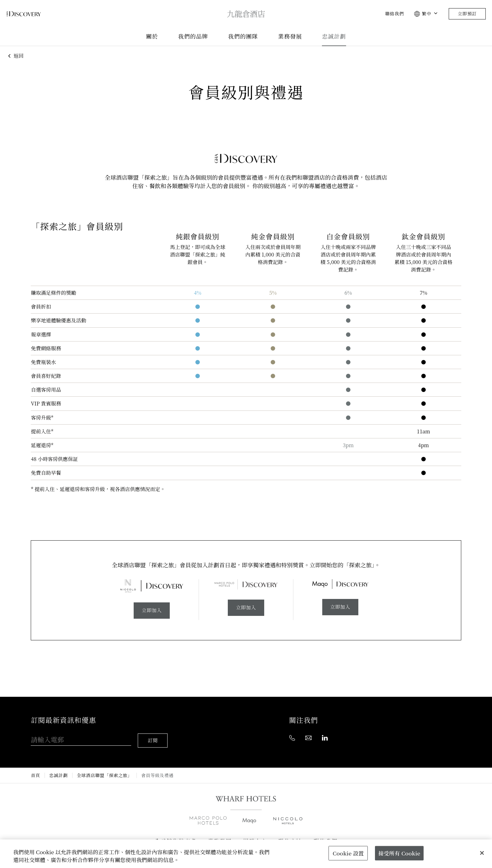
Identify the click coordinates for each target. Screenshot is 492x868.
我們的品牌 (193, 37)
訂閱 (153, 737)
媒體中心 (255, 838)
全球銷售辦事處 (175, 838)
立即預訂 (467, 14)
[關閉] (482, 853)
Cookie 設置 (348, 853)
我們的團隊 (243, 37)
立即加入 (152, 611)
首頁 (35, 772)
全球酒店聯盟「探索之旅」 (104, 772)
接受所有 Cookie (399, 853)
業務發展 (290, 37)
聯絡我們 (394, 14)
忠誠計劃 (334, 37)
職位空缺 (290, 838)
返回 (15, 56)
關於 (152, 37)
